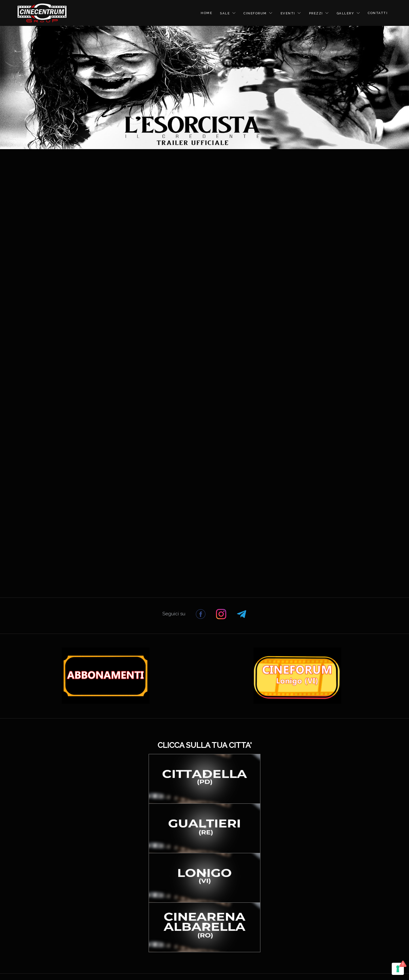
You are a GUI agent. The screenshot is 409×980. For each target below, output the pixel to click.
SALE (226, 13)
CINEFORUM (256, 13)
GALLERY (346, 13)
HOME (206, 13)
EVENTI (289, 13)
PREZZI (317, 13)
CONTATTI (378, 13)
